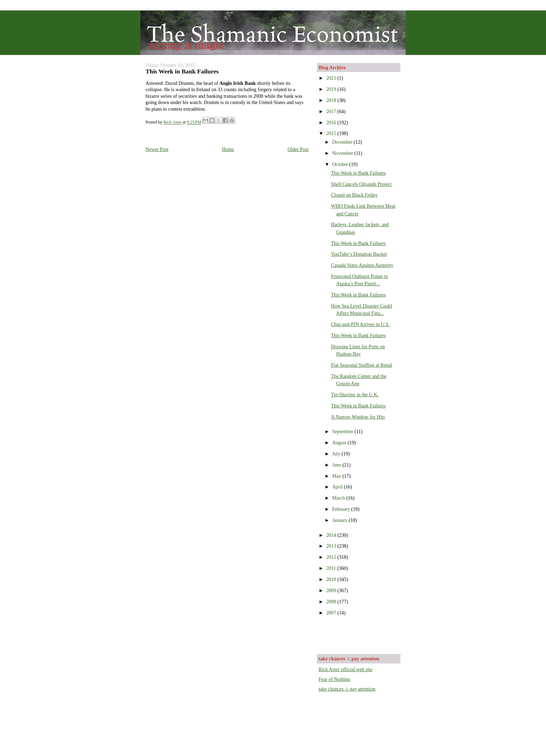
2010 (332, 579)
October (341, 164)
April (338, 487)
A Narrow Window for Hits (358, 417)
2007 (332, 613)
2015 (332, 133)
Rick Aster (173, 122)
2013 (332, 546)
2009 (332, 590)
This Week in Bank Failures (358, 173)
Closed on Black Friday (354, 195)
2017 (332, 111)
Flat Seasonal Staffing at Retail (361, 365)
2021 (332, 78)
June (337, 465)
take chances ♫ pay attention (347, 689)
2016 (332, 122)
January (341, 520)
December (343, 142)
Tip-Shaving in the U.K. (355, 395)
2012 (332, 557)
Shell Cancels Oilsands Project (361, 184)
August (340, 443)
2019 (332, 89)
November (343, 153)
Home (228, 149)
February (342, 509)
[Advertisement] (359, 634)
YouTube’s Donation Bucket (359, 254)
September (343, 431)
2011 (332, 568)
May (337, 476)
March (339, 498)
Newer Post (157, 149)
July (337, 454)
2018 (332, 100)
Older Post (298, 149)
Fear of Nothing (334, 679)
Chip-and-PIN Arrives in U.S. (360, 324)
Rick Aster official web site (346, 669)
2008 (332, 602)
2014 (332, 535)
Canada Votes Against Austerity (362, 265)
